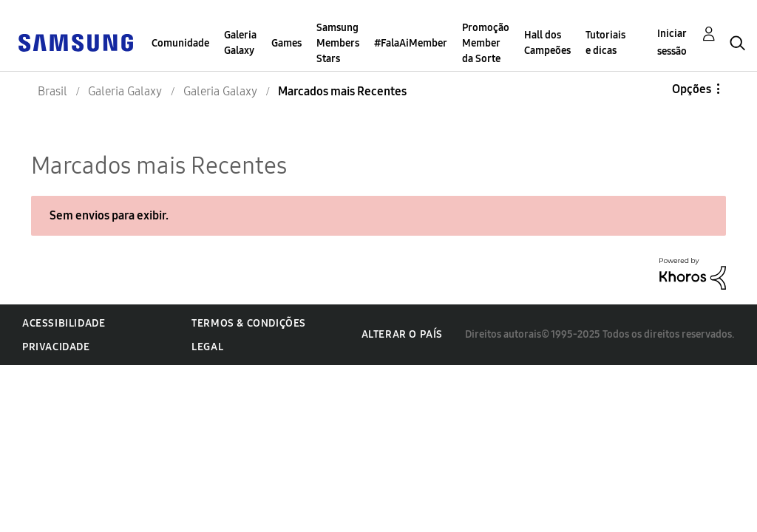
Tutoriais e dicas (605, 43)
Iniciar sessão (672, 42)
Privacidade (56, 347)
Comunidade (180, 43)
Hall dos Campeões (547, 43)
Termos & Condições (249, 323)
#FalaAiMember (411, 43)
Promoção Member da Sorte (486, 43)
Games (286, 43)
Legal (207, 347)
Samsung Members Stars (338, 43)
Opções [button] (692, 89)
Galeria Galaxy (240, 43)
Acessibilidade (64, 323)
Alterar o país (402, 334)
